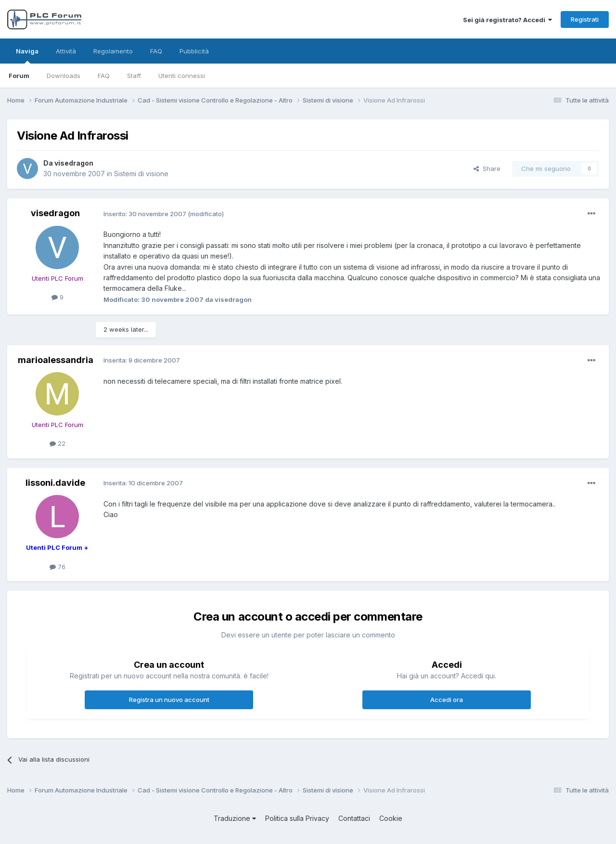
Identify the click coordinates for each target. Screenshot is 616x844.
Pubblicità (194, 51)
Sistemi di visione (141, 174)
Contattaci (354, 818)
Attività (66, 51)
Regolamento (113, 51)
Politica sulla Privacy (297, 818)
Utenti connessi (182, 76)
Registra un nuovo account (169, 700)
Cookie (391, 818)
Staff (134, 76)
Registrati (585, 19)
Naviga (27, 55)
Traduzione (235, 818)
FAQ (104, 76)
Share (487, 169)
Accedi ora (447, 700)
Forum (19, 76)
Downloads (64, 76)
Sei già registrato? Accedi (507, 20)
